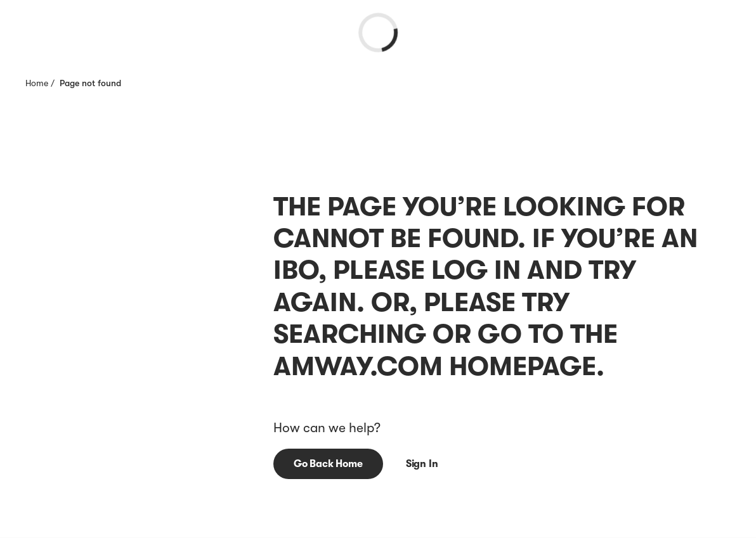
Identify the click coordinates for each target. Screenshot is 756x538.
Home (37, 83)
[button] (328, 464)
